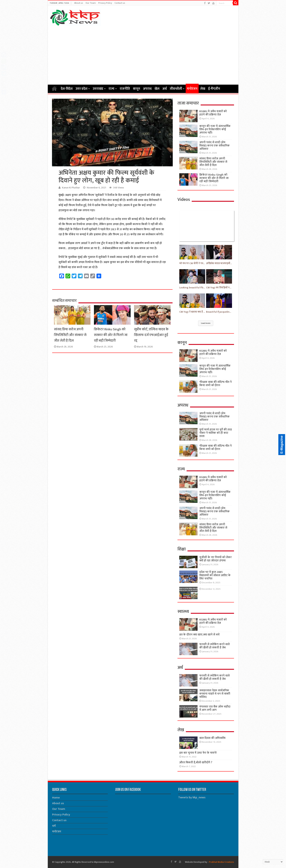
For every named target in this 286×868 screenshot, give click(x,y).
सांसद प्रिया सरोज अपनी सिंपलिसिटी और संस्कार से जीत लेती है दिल (70, 335)
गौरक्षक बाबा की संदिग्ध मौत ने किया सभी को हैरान (216, 384)
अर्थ (165, 89)
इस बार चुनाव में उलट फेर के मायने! (198, 753)
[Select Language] (273, 862)
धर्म (54, 826)
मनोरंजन (192, 89)
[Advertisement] (143, 55)
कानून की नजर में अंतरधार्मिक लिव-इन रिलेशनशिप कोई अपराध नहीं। (215, 129)
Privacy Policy (105, 3)
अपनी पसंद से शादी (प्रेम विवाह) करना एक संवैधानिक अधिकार (214, 146)
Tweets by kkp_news (192, 798)
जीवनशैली (176, 89)
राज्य (111, 89)
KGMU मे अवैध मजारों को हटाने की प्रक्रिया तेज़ (213, 113)
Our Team (91, 3)
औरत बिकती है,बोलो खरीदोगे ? (196, 762)
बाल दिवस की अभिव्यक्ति (212, 738)
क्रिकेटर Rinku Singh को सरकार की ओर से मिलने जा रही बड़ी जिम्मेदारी (111, 335)
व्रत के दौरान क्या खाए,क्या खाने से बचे (199, 635)
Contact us (120, 3)
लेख (203, 89)
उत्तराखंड (98, 89)
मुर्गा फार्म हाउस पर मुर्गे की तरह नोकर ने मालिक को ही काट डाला (216, 433)
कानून (137, 89)
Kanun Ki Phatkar (71, 188)
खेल (157, 89)
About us (79, 3)
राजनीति (125, 89)
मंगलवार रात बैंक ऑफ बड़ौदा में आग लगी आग (215, 708)
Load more (206, 323)
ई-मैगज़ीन (214, 89)
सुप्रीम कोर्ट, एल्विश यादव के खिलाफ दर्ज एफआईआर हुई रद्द (151, 335)
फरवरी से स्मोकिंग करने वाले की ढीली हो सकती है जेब (214, 646)
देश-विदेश (67, 89)
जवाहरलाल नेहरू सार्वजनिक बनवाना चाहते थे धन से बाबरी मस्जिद (215, 694)
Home (54, 88)
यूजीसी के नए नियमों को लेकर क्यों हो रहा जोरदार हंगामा (216, 559)
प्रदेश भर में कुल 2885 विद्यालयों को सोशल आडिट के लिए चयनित (215, 575)
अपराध (147, 89)
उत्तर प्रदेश (81, 89)
